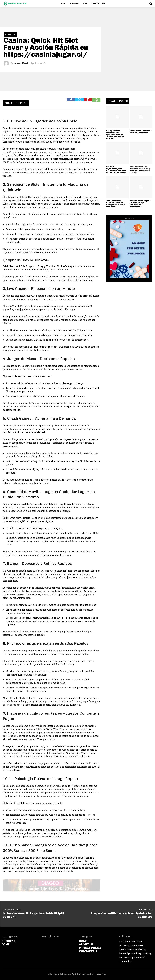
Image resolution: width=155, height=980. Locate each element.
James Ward (21, 63)
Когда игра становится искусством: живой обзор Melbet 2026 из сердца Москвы (140, 170)
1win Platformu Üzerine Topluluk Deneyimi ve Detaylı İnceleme (116, 204)
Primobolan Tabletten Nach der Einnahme (141, 132)
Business (10, 35)
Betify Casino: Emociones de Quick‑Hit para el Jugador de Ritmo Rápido (115, 135)
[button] (151, 4)
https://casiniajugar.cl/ (15, 152)
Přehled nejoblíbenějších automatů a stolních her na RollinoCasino (116, 170)
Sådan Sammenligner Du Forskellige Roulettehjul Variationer (140, 204)
